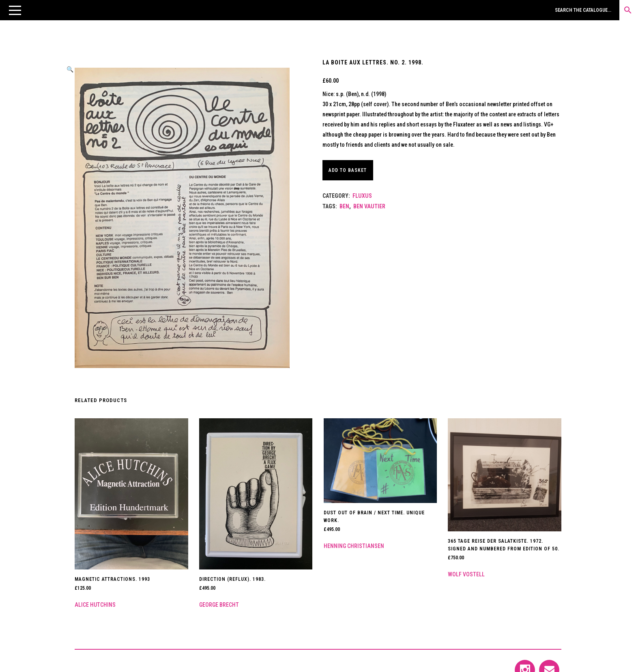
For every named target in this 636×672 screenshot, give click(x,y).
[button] (15, 10)
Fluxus (362, 196)
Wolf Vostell (466, 574)
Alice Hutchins (95, 605)
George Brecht (219, 605)
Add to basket (351, 170)
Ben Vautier (369, 206)
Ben (344, 206)
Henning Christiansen (354, 546)
